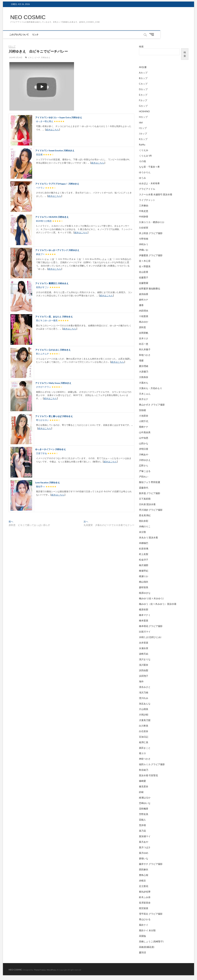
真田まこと (145, 748)
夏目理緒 (144, 366)
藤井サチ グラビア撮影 (151, 864)
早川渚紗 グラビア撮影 (151, 510)
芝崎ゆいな (145, 803)
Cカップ (143, 84)
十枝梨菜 (144, 316)
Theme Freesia (40, 970)
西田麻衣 (144, 870)
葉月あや (144, 842)
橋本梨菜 (144, 620)
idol (141, 123)
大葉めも (144, 383)
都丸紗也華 (145, 892)
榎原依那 (144, 609)
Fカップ (143, 100)
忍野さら (144, 466)
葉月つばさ (145, 847)
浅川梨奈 (144, 665)
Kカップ (143, 139)
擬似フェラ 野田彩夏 (150, 482)
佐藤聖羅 (144, 283)
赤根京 (142, 881)
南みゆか (144, 322)
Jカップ (143, 134)
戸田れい (144, 477)
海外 (141, 681)
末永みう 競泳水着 (148, 538)
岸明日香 (144, 449)
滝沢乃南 (144, 692)
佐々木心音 (145, 261)
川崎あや (144, 455)
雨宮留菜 (144, 908)
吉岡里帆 (144, 333)
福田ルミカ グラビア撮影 (152, 764)
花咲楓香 (144, 809)
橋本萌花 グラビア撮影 (151, 626)
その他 (142, 161)
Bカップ (143, 78)
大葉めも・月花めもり (151, 388)
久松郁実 (144, 228)
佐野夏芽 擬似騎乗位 (150, 288)
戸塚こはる (145, 471)
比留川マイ (145, 632)
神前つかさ (145, 759)
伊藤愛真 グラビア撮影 (151, 255)
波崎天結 (144, 654)
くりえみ (144, 150)
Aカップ (143, 73)
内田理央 (144, 311)
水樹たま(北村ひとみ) (150, 637)
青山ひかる (145, 919)
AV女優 (143, 67)
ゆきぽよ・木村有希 (149, 183)
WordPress (51, 970)
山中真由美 (145, 432)
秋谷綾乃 (144, 770)
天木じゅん (145, 394)
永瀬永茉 (144, 648)
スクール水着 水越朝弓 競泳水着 (156, 195)
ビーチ (37, 57)
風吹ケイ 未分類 (147, 930)
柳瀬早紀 (144, 571)
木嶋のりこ (145, 527)
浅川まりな (145, 659)
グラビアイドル (147, 189)
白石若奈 (144, 731)
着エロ (142, 753)
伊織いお (144, 250)
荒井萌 (142, 825)
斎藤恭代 (144, 488)
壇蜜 (141, 360)
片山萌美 (144, 709)
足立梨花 (144, 886)
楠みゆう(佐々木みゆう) (151, 598)
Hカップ (143, 117)
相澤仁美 (144, 742)
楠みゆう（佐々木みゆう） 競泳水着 (158, 604)
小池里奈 (144, 416)
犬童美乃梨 (145, 720)
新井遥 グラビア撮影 (150, 493)
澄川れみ (144, 698)
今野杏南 (144, 239)
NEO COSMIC (28, 17)
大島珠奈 (144, 377)
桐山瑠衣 (144, 582)
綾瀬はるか (145, 798)
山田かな (144, 443)
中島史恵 (144, 211)
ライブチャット (147, 200)
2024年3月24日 (15, 57)
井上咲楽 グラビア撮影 (151, 233)
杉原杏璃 (144, 549)
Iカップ (143, 128)
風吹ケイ (144, 925)
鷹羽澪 (142, 952)
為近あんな (145, 704)
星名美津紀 (145, 515)
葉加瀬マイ (145, 836)
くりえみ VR (145, 156)
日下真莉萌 (145, 499)
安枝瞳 (142, 410)
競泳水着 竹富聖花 (148, 775)
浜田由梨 (144, 670)
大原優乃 (144, 372)
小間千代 (144, 421)
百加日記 (144, 737)
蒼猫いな (144, 859)
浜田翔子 (144, 676)
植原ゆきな (145, 593)
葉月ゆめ (144, 853)
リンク (36, 35)
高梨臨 (142, 936)
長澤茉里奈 (145, 903)
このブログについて (20, 35)
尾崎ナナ (144, 427)
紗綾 (141, 792)
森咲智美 (144, 587)
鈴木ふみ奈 (145, 897)
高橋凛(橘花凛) (147, 947)
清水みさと (145, 687)
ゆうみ (142, 178)
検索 (141, 47)
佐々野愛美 (145, 266)
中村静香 (144, 217)
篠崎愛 (142, 781)
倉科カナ (144, 300)
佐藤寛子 (144, 277)
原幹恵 (142, 327)
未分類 (142, 532)
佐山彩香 (144, 272)
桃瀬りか (144, 576)
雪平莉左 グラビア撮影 (151, 914)
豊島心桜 (144, 875)
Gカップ (143, 106)
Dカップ (143, 89)
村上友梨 (144, 554)
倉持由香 (144, 294)
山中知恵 (144, 438)
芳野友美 (144, 814)
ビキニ (31, 57)
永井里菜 (144, 643)
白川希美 (144, 726)
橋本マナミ (145, 615)
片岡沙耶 (144, 715)
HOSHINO (144, 111)
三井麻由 (144, 205)
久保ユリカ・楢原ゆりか (152, 222)
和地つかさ (145, 355)
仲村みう (144, 244)
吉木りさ (144, 338)
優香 (141, 305)
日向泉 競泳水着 (147, 504)
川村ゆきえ (45, 57)
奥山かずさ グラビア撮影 (152, 405)
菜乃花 (142, 831)
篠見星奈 (144, 787)
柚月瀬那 (144, 565)
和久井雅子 (145, 349)
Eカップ (12, 46)
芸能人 (142, 820)
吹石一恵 (144, 344)
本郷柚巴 (144, 543)
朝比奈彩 (144, 521)
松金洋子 (144, 560)
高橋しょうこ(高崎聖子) (151, 941)
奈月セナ (144, 399)
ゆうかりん (145, 172)
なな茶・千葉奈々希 (149, 167)
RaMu (142, 145)
